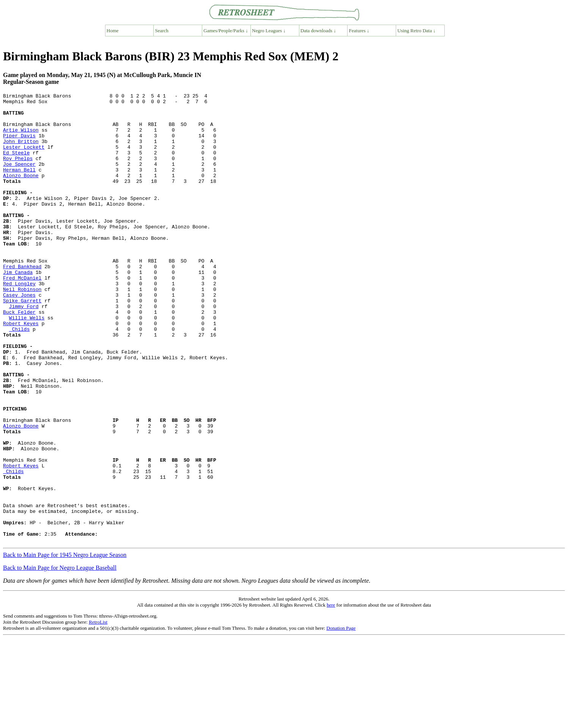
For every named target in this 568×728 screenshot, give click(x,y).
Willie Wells (27, 363)
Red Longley (19, 322)
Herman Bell (19, 186)
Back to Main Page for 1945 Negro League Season (65, 645)
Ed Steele (16, 165)
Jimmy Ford (24, 349)
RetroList (98, 712)
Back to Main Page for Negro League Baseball (60, 658)
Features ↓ (359, 31)
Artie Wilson (21, 138)
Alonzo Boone (21, 192)
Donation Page (341, 718)
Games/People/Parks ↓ (226, 31)
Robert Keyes (21, 370)
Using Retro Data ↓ (416, 31)
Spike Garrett (22, 343)
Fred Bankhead (22, 302)
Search (162, 31)
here (331, 695)
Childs (20, 377)
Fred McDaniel (22, 315)
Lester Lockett (24, 158)
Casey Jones (19, 336)
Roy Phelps (18, 172)
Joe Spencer (19, 179)
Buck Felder (19, 356)
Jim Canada (18, 308)
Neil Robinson (22, 329)
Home (113, 31)
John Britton (21, 151)
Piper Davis (19, 145)
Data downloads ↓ (318, 31)
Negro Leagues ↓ (269, 31)
